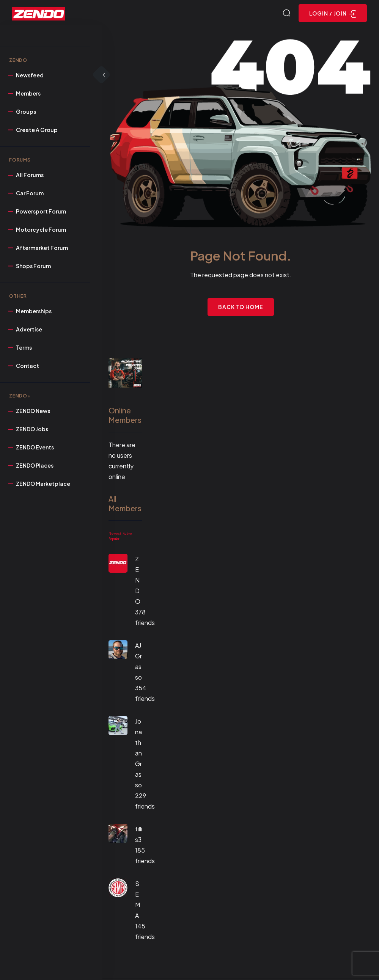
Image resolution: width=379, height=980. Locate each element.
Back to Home (241, 308)
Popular (114, 540)
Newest (115, 535)
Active (127, 535)
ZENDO (138, 581)
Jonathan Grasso (138, 754)
